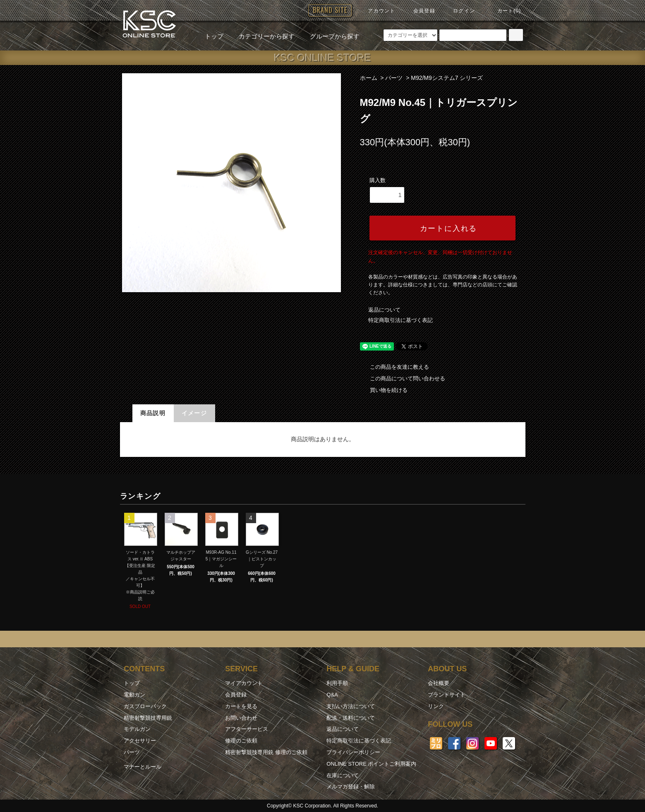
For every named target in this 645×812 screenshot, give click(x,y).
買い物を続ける (384, 390)
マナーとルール (143, 767)
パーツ (394, 78)
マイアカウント (244, 683)
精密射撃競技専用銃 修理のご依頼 (266, 752)
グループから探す (330, 36)
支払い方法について (351, 706)
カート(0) (504, 11)
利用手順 (337, 683)
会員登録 (419, 11)
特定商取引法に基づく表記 (400, 320)
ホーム (369, 78)
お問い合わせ (241, 718)
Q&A (332, 695)
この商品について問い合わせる (403, 378)
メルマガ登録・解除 (351, 787)
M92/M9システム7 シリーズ (447, 78)
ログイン (459, 11)
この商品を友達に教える (394, 367)
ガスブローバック (145, 706)
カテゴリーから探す (262, 36)
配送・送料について (351, 718)
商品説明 (153, 413)
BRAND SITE (330, 10)
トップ (214, 36)
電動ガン (134, 695)
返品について (384, 310)
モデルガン (137, 729)
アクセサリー (140, 741)
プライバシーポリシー (353, 752)
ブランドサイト (447, 695)
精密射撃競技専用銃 (148, 718)
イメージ (194, 413)
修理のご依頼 (241, 741)
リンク (436, 706)
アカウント (376, 11)
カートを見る (241, 706)
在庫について (343, 775)
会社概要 (439, 683)
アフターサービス (247, 729)
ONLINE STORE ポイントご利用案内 (371, 764)
